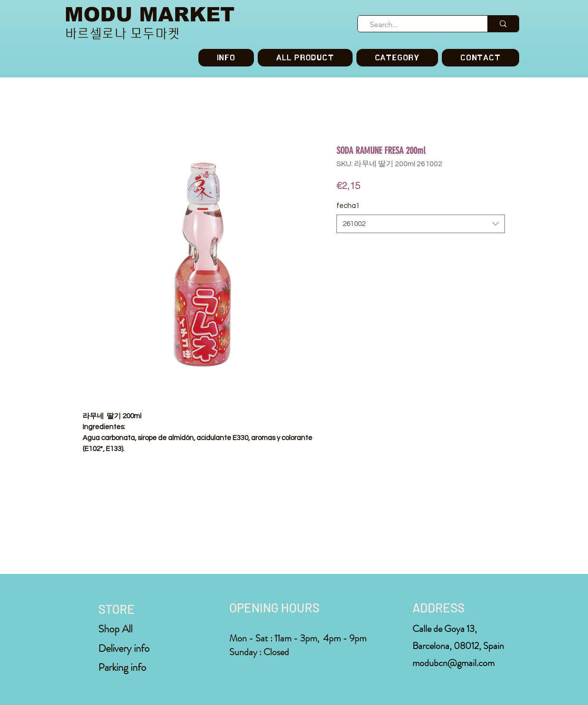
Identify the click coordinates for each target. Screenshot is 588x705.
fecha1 (348, 206)
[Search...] (419, 25)
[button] (397, 58)
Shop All (115, 629)
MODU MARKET (149, 14)
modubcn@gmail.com (453, 663)
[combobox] (421, 224)
